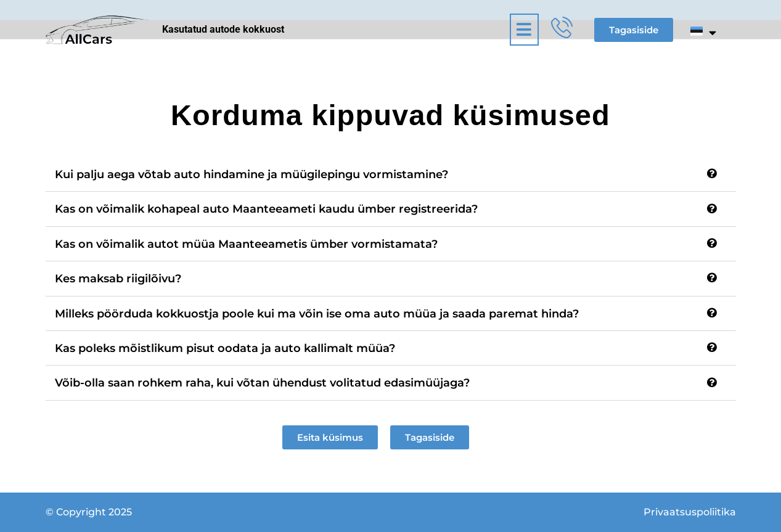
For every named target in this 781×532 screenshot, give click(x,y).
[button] (420, 30)
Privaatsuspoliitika (690, 512)
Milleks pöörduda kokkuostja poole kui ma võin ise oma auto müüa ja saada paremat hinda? (317, 314)
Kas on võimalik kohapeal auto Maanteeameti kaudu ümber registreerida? (266, 209)
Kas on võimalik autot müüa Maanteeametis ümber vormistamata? (246, 244)
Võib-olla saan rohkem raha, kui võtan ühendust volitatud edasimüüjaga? (262, 383)
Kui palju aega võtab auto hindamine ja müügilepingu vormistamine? (251, 174)
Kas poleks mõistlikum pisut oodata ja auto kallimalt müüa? (225, 348)
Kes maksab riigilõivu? (118, 279)
